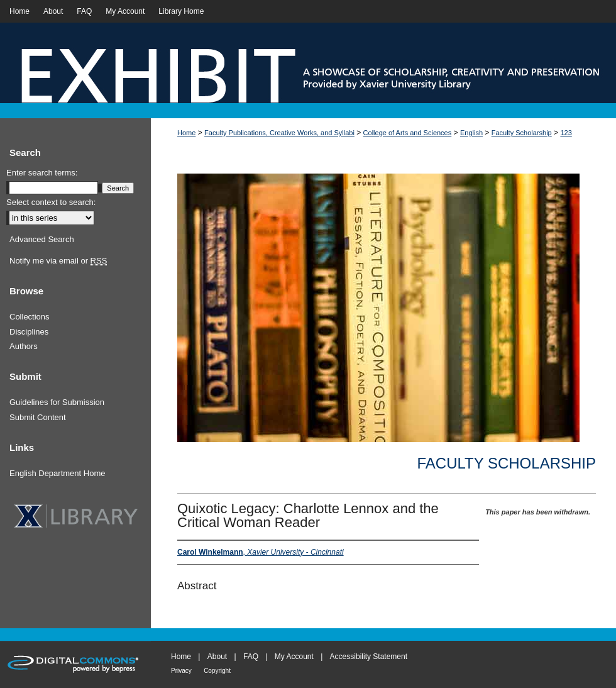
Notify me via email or (58, 261)
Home (186, 133)
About (217, 657)
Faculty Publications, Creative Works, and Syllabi (279, 133)
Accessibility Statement (369, 657)
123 (566, 133)
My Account (294, 657)
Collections (30, 317)
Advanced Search (42, 239)
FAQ (251, 657)
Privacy (181, 671)
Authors (24, 346)
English (471, 133)
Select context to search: (51, 202)
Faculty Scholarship (522, 133)
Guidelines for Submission (57, 402)
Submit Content (38, 417)
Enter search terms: (42, 173)
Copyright (217, 671)
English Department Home (57, 473)
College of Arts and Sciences (408, 133)
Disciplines (29, 332)
